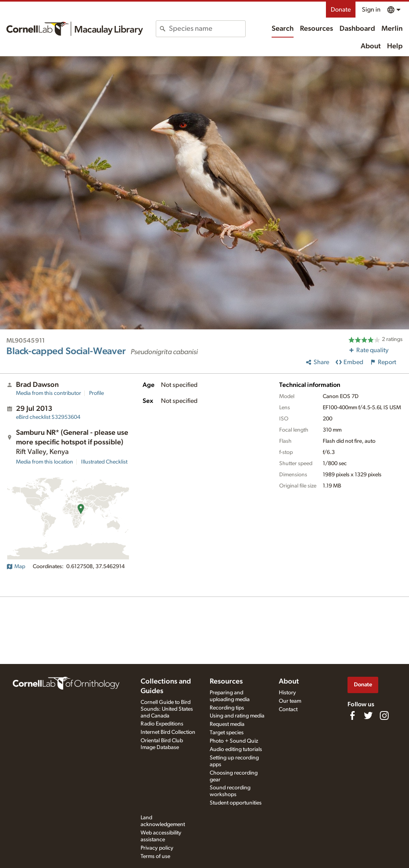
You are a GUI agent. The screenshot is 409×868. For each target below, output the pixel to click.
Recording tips (227, 708)
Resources (317, 29)
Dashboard (357, 29)
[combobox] (207, 29)
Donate (341, 10)
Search (283, 29)
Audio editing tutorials (236, 749)
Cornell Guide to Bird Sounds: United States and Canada (167, 709)
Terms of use (155, 856)
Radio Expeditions (162, 724)
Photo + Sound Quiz (234, 741)
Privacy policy (157, 848)
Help (395, 46)
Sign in (371, 10)
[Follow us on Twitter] (368, 715)
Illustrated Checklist (104, 462)
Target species (227, 733)
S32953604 (48, 417)
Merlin (392, 29)
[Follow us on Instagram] (384, 715)
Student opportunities (236, 803)
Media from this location (45, 462)
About (371, 46)
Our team (290, 701)
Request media (227, 724)
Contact (288, 709)
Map (16, 567)
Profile (96, 393)
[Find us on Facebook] (352, 715)
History (287, 693)
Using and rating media (237, 716)
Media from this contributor (49, 393)
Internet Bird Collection (168, 732)
